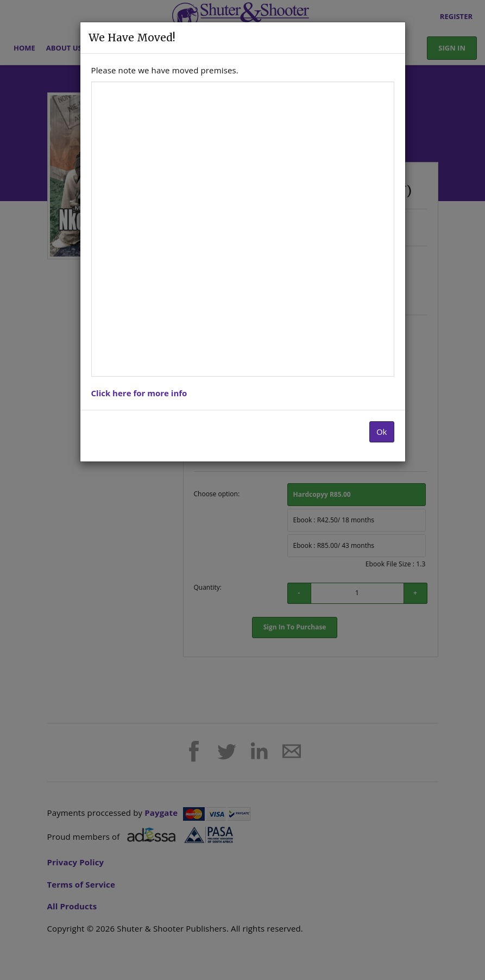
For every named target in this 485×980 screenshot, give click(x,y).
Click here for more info (139, 393)
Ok (382, 432)
